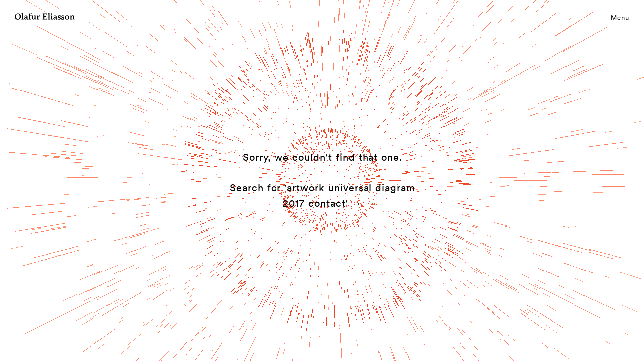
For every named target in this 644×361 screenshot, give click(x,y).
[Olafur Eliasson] (45, 18)
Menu (620, 17)
